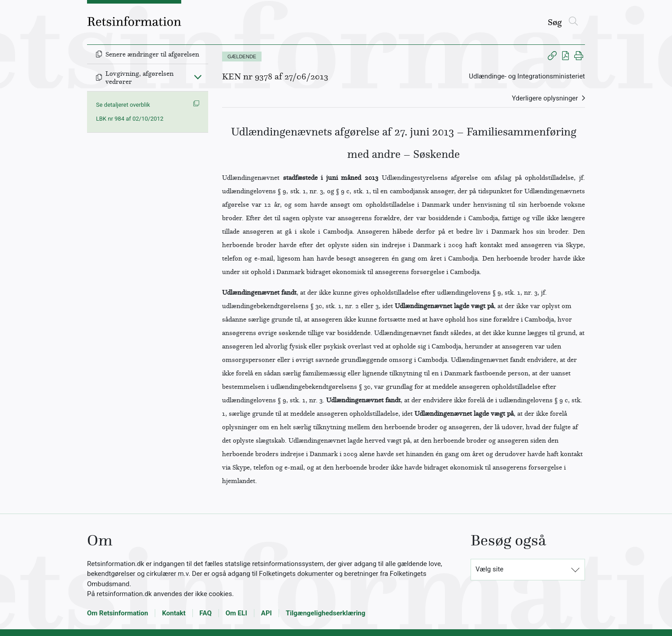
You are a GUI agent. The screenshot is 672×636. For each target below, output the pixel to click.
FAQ (206, 613)
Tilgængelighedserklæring (325, 613)
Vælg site (489, 569)
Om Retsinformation (118, 613)
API (266, 613)
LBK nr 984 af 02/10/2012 (130, 119)
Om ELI (236, 613)
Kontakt (174, 613)
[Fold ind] (198, 77)
